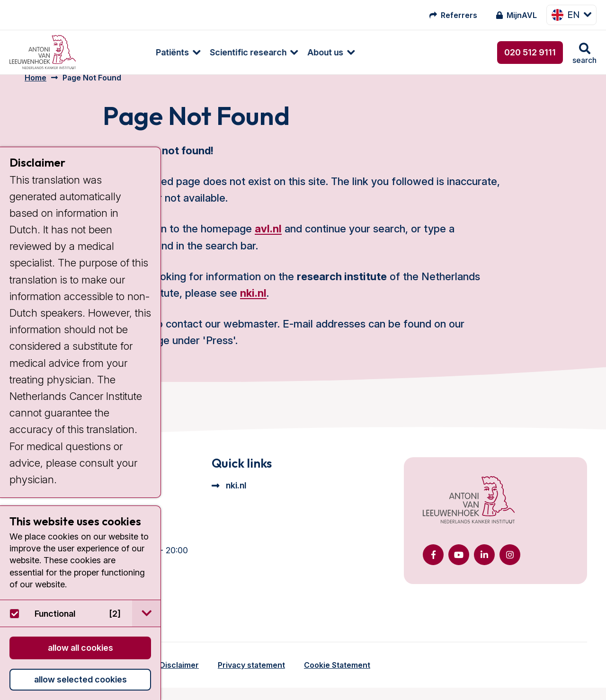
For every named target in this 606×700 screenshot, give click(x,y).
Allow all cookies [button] (80, 648)
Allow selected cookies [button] (80, 679)
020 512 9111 (530, 52)
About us (264, 52)
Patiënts (111, 52)
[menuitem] (112, 52)
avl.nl (268, 241)
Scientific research (187, 52)
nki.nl (253, 305)
